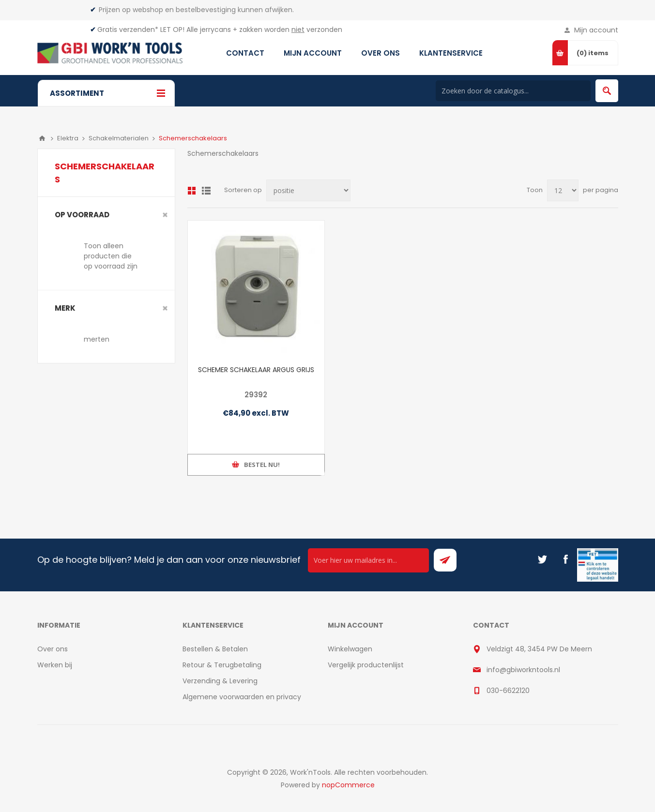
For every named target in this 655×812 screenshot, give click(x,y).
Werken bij (55, 665)
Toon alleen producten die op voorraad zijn (111, 256)
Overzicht (192, 191)
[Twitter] (542, 559)
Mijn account (596, 30)
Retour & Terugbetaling (222, 665)
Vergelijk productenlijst (366, 665)
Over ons (53, 649)
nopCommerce (348, 785)
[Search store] (513, 91)
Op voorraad (82, 215)
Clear (165, 215)
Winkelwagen (350, 649)
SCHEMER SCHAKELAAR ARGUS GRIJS (256, 370)
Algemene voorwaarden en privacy (242, 697)
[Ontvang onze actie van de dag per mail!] (368, 560)
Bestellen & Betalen (215, 649)
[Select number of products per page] (563, 190)
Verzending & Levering (220, 681)
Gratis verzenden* (128, 30)
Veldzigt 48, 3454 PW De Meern (539, 649)
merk (65, 308)
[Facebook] (565, 559)
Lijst (206, 191)
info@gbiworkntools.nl (523, 670)
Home (42, 138)
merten (97, 339)
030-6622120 (508, 691)
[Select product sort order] (308, 190)
